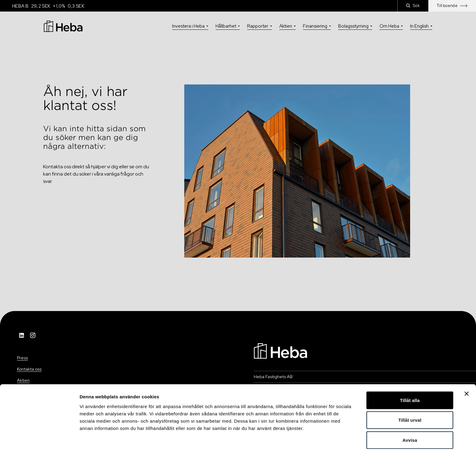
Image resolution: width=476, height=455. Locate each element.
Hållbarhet (228, 26)
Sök (413, 6)
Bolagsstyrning (355, 26)
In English (421, 26)
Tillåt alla (410, 380)
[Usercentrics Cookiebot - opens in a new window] (39, 443)
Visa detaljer (330, 443)
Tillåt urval (410, 400)
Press (22, 358)
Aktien (287, 26)
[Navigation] (280, 350)
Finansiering (317, 26)
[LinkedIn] (22, 335)
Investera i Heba (190, 26)
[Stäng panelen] (467, 374)
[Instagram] (33, 335)
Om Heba (391, 26)
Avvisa (410, 420)
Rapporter (260, 26)
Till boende (452, 6)
